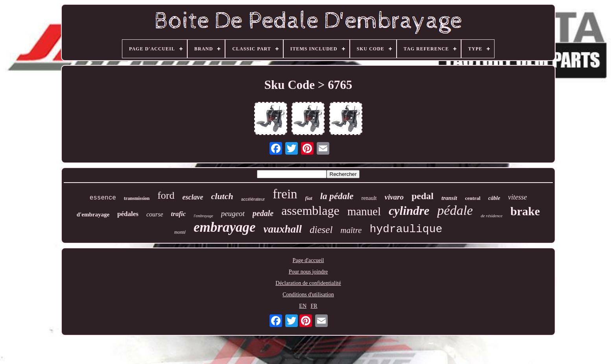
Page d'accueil (308, 260)
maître (351, 230)
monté (180, 232)
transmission (137, 198)
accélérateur (253, 199)
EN (303, 306)
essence (103, 198)
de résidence (492, 216)
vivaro (394, 197)
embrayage (224, 227)
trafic (179, 214)
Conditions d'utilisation (308, 295)
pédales (128, 214)
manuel (364, 211)
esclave (193, 197)
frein (285, 194)
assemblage (310, 211)
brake (525, 211)
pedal (423, 196)
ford (166, 195)
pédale (455, 210)
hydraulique (406, 229)
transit (449, 198)
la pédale (337, 196)
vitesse (517, 197)
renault (369, 198)
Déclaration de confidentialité (308, 283)
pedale (263, 213)
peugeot (233, 213)
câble (494, 198)
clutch (222, 196)
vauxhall (283, 229)
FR (314, 306)
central (473, 198)
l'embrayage (203, 216)
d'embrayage (93, 214)
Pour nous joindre (308, 272)
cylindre (409, 211)
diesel (321, 230)
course (155, 214)
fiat (309, 198)
